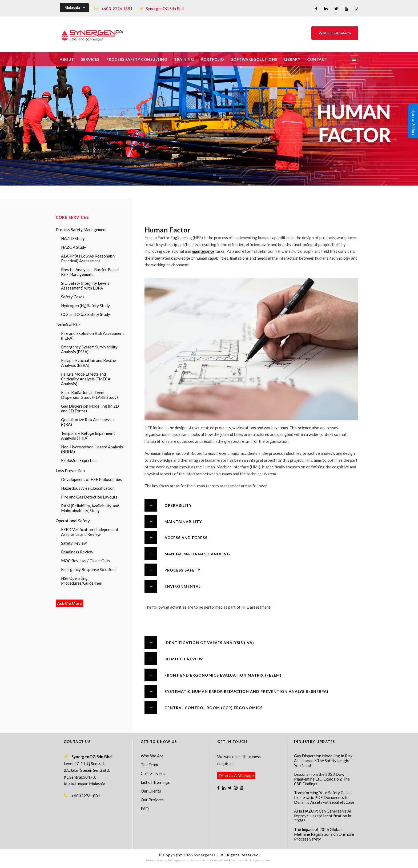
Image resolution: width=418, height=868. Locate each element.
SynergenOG (206, 855)
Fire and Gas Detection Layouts (89, 497)
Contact (317, 59)
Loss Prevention (70, 471)
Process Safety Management (81, 230)
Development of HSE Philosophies (91, 479)
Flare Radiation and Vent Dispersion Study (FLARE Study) (89, 395)
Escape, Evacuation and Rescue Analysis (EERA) (89, 363)
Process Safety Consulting (137, 59)
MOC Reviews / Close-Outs (86, 561)
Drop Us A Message (236, 775)
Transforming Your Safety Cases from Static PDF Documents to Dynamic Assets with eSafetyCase (324, 797)
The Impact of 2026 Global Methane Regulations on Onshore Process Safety (324, 834)
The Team (149, 765)
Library (292, 59)
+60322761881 (86, 796)
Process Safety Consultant (209, 860)
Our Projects (152, 800)
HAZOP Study (74, 247)
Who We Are (152, 756)
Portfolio (212, 59)
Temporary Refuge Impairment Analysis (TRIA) (88, 436)
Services (90, 59)
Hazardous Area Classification (88, 488)
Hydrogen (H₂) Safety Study (85, 306)
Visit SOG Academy (335, 33)
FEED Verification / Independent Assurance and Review (90, 532)
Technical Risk (68, 324)
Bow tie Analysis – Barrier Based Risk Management (90, 272)
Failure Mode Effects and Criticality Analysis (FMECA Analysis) (86, 379)
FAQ (145, 809)
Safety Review (74, 543)
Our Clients (151, 791)
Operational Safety (73, 521)
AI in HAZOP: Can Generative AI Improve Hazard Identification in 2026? (323, 816)
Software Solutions (254, 59)
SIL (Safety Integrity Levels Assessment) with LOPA (85, 286)
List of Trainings (155, 782)
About (67, 59)
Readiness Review (77, 552)
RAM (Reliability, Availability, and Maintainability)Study (90, 508)
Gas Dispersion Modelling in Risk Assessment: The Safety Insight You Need (323, 761)
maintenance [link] (203, 251)
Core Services (153, 773)
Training (184, 59)
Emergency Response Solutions (89, 569)
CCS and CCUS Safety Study (86, 314)
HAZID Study (73, 238)
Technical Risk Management (252, 860)
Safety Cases (73, 297)
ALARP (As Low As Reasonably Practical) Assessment (88, 258)
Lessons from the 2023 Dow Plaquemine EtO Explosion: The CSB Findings (322, 779)
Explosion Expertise (79, 460)
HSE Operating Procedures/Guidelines (81, 581)
